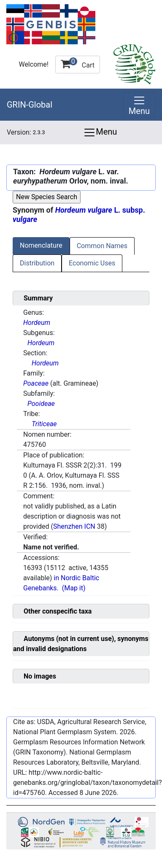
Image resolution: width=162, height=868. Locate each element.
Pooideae (41, 404)
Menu (100, 132)
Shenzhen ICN (74, 526)
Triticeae (44, 424)
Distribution (37, 263)
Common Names (102, 246)
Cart (78, 63)
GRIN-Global (30, 105)
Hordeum (37, 323)
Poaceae (36, 383)
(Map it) (74, 588)
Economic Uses (92, 263)
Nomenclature (41, 245)
